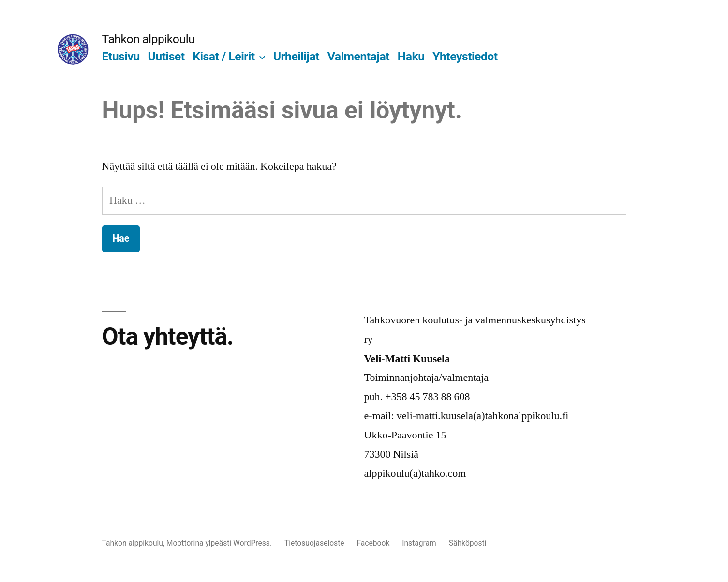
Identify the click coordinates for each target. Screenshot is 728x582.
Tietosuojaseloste (314, 543)
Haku (411, 56)
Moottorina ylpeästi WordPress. (220, 543)
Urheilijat (296, 56)
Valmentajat (358, 56)
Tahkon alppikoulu (149, 39)
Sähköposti (468, 543)
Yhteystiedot (465, 56)
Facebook (373, 543)
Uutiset (166, 56)
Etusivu (121, 56)
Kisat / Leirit (223, 56)
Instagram (419, 543)
